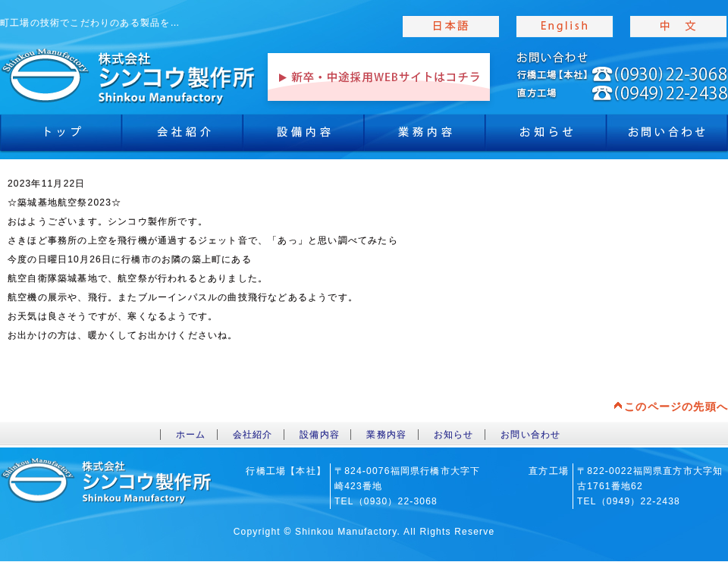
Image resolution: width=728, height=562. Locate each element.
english (565, 27)
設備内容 (303, 137)
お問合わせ (667, 137)
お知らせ (546, 137)
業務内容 (425, 137)
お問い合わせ (530, 435)
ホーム (191, 435)
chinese (679, 27)
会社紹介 (182, 137)
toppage (129, 76)
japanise (451, 27)
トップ (61, 137)
